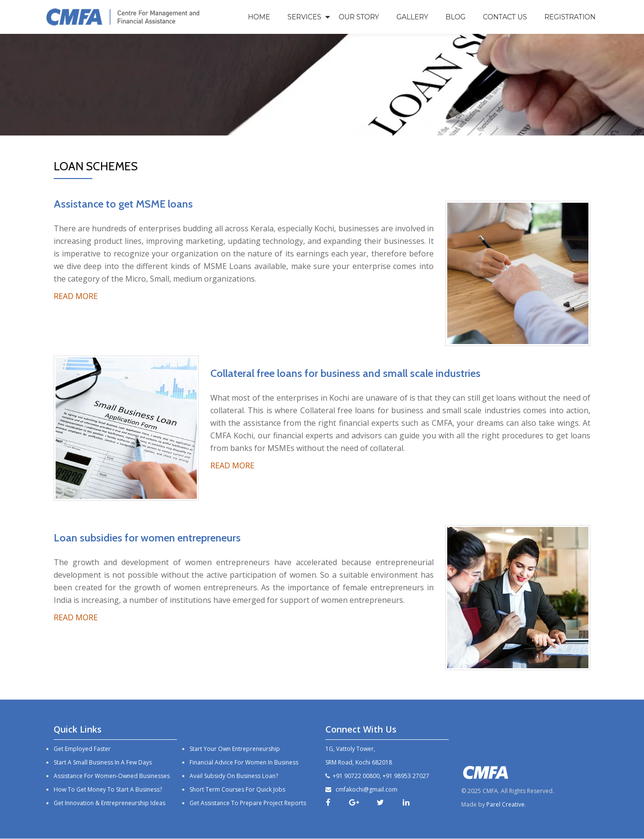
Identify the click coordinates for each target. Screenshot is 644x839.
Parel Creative (505, 804)
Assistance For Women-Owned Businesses (112, 776)
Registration (570, 17)
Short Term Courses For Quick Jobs (237, 789)
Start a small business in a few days (103, 762)
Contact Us (505, 17)
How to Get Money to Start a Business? (108, 789)
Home (259, 17)
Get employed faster (82, 749)
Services (305, 17)
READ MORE (76, 296)
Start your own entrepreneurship (235, 749)
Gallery (412, 17)
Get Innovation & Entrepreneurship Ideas (110, 803)
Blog (456, 17)
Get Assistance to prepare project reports (248, 803)
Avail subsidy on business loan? (234, 776)
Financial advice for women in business (244, 762)
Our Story (359, 17)
